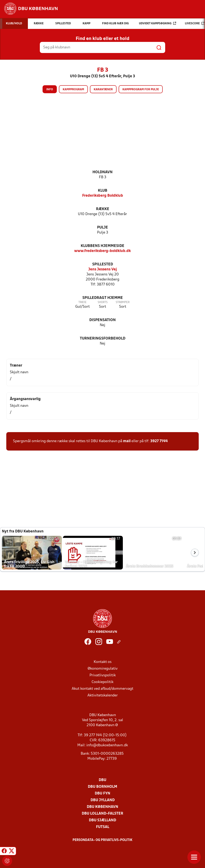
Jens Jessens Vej (103, 269)
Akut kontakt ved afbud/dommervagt (102, 689)
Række (103, 209)
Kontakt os (103, 662)
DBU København (102, 807)
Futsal (103, 827)
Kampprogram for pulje (141, 90)
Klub (103, 191)
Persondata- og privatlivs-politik (102, 840)
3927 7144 (159, 441)
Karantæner (103, 90)
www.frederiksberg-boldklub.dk (102, 251)
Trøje (82, 302)
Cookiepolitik (102, 682)
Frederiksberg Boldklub (103, 196)
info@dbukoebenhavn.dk (107, 745)
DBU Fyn (102, 794)
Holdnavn (102, 172)
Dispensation (102, 320)
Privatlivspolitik (103, 675)
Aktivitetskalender (103, 696)
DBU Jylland (103, 800)
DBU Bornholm (102, 787)
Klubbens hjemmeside (102, 246)
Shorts (103, 302)
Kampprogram (73, 90)
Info (50, 90)
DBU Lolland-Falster (102, 814)
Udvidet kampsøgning (158, 23)
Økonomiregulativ (103, 669)
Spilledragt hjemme (103, 298)
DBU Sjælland (102, 820)
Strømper (123, 302)
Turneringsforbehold (103, 339)
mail (127, 441)
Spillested (103, 264)
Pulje (102, 228)
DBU (102, 780)
